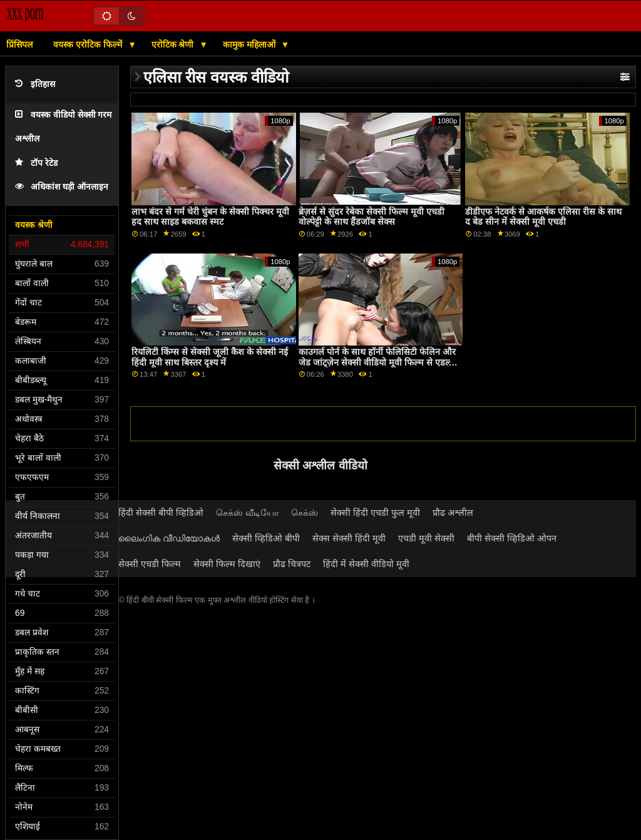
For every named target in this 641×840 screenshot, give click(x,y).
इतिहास (35, 84)
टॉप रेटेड (36, 163)
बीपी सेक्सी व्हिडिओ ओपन (512, 538)
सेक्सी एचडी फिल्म (150, 564)
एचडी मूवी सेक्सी (426, 538)
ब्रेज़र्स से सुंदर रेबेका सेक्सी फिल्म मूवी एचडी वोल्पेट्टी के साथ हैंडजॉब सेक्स (372, 217)
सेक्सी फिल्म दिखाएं (227, 564)
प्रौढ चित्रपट (292, 564)
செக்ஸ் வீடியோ (247, 513)
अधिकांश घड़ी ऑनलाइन (62, 187)
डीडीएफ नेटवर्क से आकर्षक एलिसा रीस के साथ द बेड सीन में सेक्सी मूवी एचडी (543, 217)
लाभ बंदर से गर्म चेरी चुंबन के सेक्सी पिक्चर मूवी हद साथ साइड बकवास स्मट (210, 217)
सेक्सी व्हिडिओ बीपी (266, 538)
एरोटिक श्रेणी (174, 44)
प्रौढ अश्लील (453, 513)
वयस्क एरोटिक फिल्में (89, 44)
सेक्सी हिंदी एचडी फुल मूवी (375, 513)
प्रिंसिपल (19, 44)
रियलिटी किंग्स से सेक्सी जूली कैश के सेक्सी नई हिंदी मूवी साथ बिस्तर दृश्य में (210, 357)
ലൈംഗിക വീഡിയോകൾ (169, 538)
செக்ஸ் (305, 513)
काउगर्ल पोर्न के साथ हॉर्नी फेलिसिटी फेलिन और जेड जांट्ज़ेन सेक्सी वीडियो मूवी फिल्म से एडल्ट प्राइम (377, 362)
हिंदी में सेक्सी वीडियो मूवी (366, 564)
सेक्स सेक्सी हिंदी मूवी (349, 538)
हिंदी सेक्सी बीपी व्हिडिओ (161, 513)
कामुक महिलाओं (250, 44)
